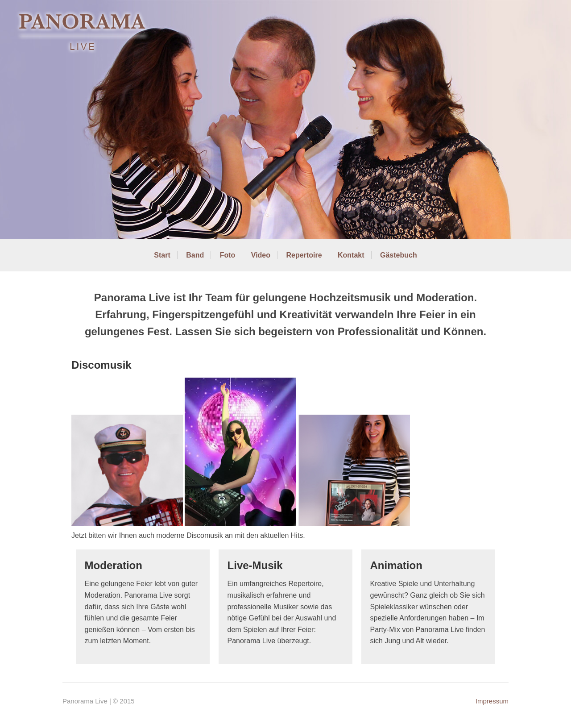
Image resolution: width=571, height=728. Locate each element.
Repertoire (304, 255)
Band (195, 255)
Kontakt (351, 255)
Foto (228, 255)
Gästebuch (399, 255)
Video (261, 255)
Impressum (492, 701)
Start (162, 255)
